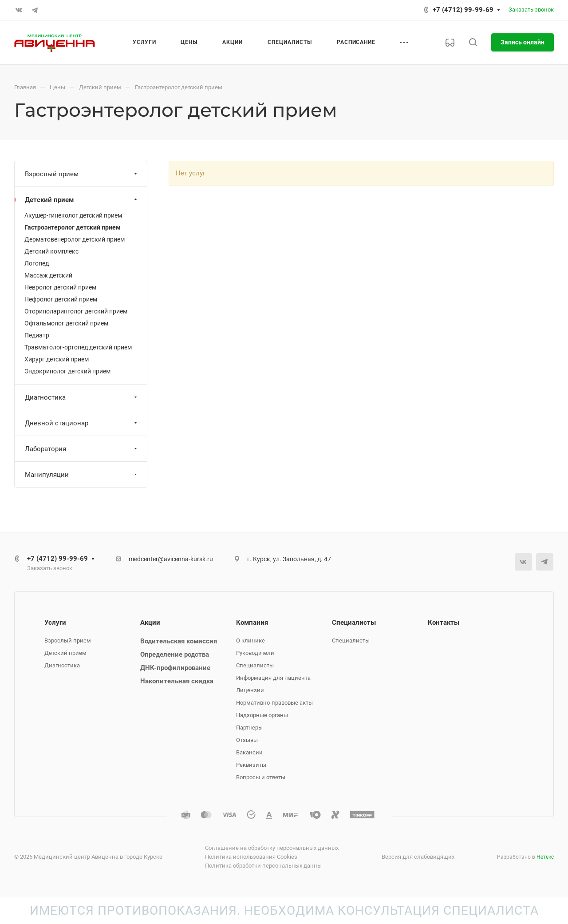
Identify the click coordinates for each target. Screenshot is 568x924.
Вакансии (249, 752)
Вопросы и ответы (261, 777)
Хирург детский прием (57, 359)
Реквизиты (251, 765)
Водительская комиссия (179, 641)
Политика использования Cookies (251, 857)
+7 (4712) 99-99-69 (463, 10)
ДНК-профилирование (175, 668)
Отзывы (247, 740)
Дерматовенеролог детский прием (75, 239)
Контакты (444, 623)
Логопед (37, 263)
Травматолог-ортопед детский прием (78, 347)
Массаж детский (48, 275)
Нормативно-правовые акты (274, 703)
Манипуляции (82, 475)
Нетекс (545, 857)
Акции (150, 623)
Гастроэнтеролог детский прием (73, 227)
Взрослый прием (82, 174)
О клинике (250, 640)
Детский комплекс (51, 251)
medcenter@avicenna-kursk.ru (171, 559)
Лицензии (250, 690)
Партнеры (249, 728)
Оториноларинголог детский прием (76, 311)
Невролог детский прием (60, 287)
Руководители (255, 653)
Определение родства (175, 654)
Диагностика (82, 397)
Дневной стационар (82, 423)
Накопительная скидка (177, 681)
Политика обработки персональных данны (263, 866)
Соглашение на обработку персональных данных (272, 848)
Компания (252, 623)
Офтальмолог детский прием (66, 323)
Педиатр (37, 335)
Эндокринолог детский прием (67, 371)
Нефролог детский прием (61, 299)
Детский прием (82, 200)
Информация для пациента (273, 678)
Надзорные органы (262, 715)
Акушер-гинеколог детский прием (73, 215)
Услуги (55, 623)
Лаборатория (82, 449)
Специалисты (255, 665)
